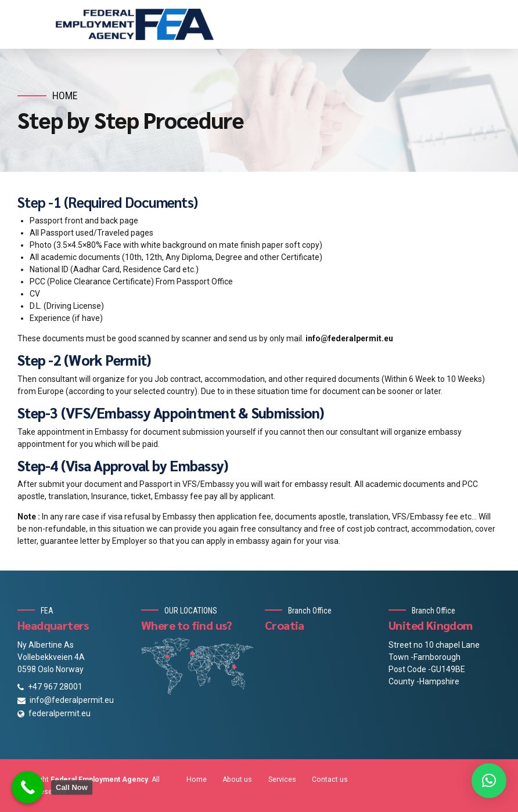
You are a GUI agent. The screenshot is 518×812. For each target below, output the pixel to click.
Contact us (330, 779)
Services (282, 779)
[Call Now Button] (28, 787)
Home (65, 95)
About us (237, 779)
